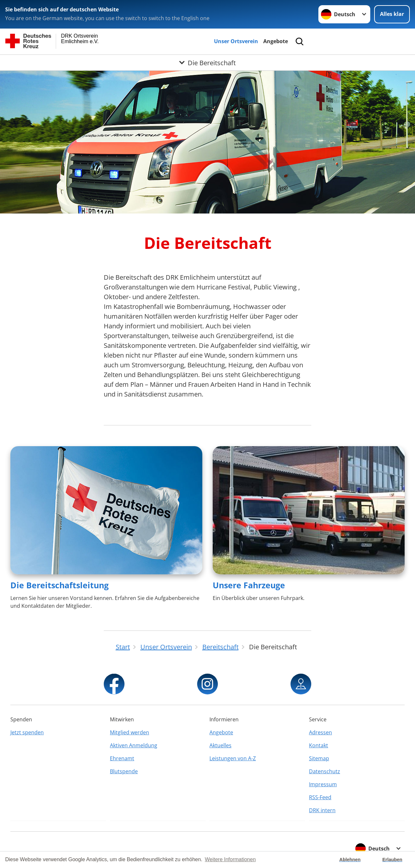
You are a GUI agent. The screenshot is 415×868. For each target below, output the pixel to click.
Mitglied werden (130, 732)
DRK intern (322, 810)
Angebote (276, 41)
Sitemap (319, 758)
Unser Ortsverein (236, 41)
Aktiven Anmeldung (134, 745)
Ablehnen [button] (350, 860)
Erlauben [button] (392, 860)
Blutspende (124, 771)
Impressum (323, 784)
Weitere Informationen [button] (230, 859)
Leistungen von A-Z (233, 758)
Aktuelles (220, 745)
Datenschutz (325, 771)
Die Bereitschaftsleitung (59, 585)
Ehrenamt (122, 758)
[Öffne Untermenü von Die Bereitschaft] (207, 63)
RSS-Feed (320, 797)
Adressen (320, 732)
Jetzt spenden (27, 732)
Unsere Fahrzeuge (249, 585)
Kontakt (319, 745)
